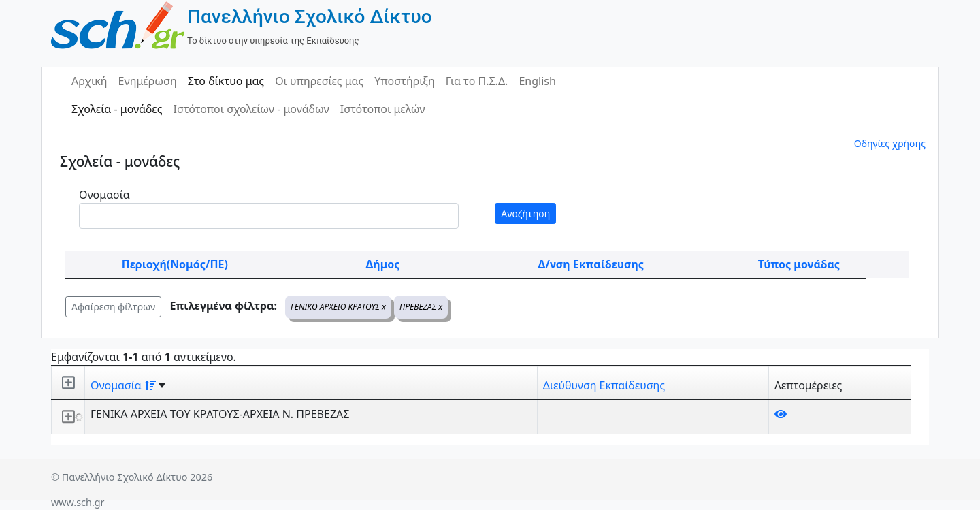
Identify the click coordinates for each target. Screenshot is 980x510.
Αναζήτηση (525, 213)
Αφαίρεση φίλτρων (113, 307)
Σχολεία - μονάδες (117, 109)
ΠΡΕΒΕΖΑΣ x (421, 307)
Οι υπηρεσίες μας (319, 81)
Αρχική (89, 81)
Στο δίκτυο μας (226, 81)
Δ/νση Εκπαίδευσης (591, 264)
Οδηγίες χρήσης (890, 143)
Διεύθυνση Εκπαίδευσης (604, 385)
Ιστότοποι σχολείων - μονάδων (251, 109)
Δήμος (383, 264)
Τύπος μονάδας (799, 264)
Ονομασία (104, 195)
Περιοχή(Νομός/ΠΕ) (175, 264)
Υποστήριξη (405, 81)
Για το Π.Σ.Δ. (477, 81)
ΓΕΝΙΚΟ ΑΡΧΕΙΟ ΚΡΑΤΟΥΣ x (338, 307)
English (537, 81)
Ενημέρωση (148, 81)
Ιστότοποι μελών (383, 109)
